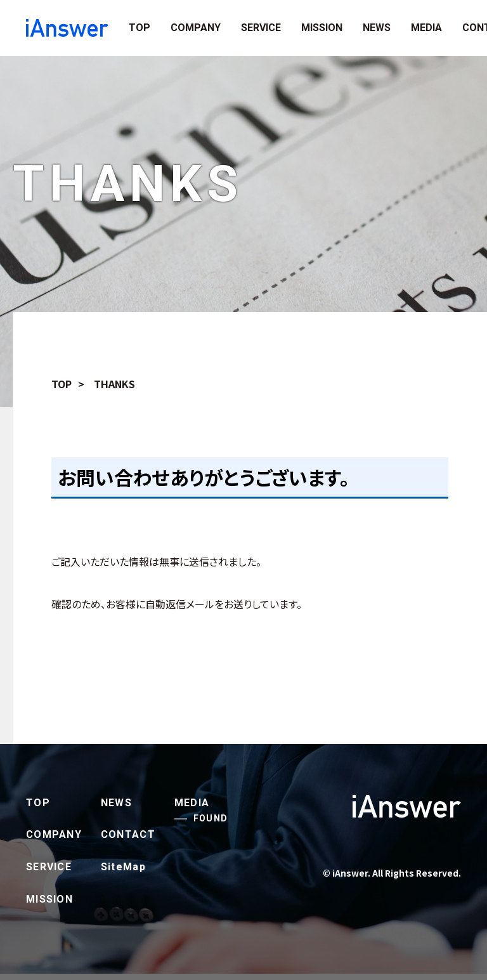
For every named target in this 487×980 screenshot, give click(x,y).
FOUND (211, 818)
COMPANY (196, 28)
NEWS (377, 28)
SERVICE (261, 28)
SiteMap (123, 867)
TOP (140, 28)
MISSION (322, 28)
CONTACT (128, 834)
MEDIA (426, 28)
